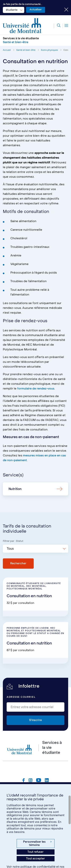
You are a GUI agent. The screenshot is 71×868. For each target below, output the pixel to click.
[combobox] (14, 10)
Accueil (7, 50)
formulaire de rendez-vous (36, 389)
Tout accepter (35, 859)
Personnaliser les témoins (37, 844)
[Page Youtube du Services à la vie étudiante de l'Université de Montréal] (39, 781)
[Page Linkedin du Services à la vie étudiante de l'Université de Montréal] (47, 781)
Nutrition (15, 489)
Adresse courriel (21, 697)
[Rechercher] (57, 26)
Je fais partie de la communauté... (23, 4)
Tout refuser (35, 852)
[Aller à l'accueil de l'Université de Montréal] (22, 26)
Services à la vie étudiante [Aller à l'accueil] (21, 38)
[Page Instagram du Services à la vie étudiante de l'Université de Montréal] (30, 781)
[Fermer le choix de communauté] (63, 10)
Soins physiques (49, 50)
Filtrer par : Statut (13, 541)
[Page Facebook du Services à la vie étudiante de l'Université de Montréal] (24, 781)
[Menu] (65, 26)
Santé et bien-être (26, 50)
